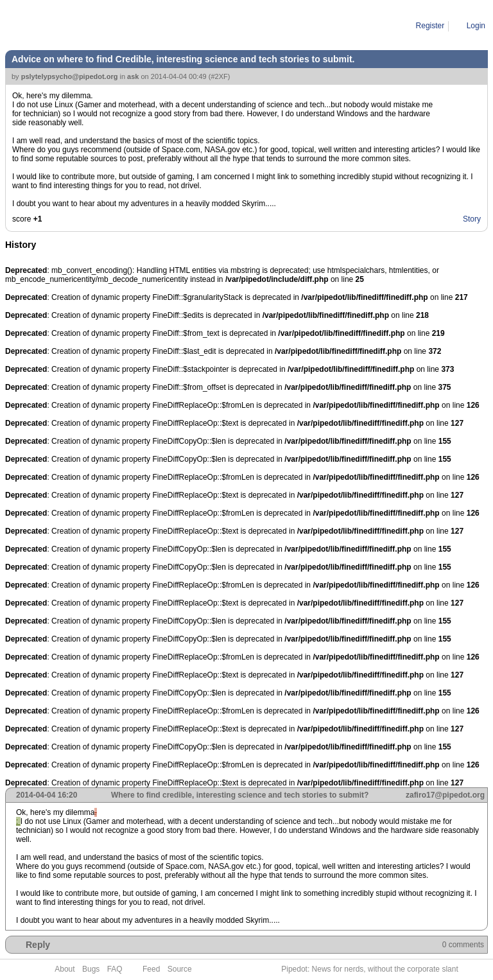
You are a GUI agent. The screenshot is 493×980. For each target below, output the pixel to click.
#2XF (219, 76)
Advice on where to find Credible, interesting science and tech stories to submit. (214, 26)
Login (476, 26)
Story (472, 219)
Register (430, 26)
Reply (38, 945)
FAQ (115, 969)
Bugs (91, 969)
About (65, 969)
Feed (151, 969)
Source (180, 969)
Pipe (62, 26)
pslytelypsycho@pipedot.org (70, 76)
